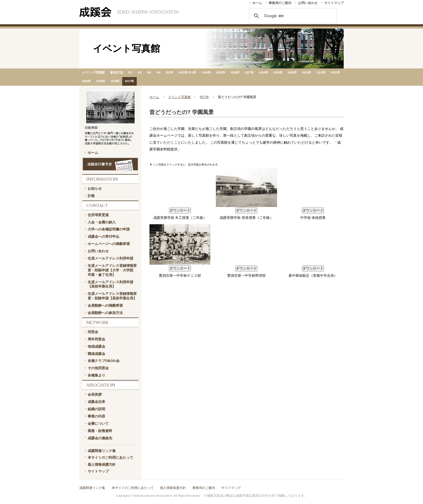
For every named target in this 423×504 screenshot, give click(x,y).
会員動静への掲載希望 (105, 305)
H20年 (86, 81)
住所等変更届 (98, 215)
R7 (130, 73)
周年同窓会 (96, 339)
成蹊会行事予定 (110, 164)
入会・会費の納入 (102, 222)
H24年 (292, 73)
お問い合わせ (308, 3)
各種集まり (96, 375)
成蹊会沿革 (96, 402)
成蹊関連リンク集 (102, 451)
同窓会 (93, 332)
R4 (158, 73)
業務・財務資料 (100, 431)
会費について (98, 424)
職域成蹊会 (96, 354)
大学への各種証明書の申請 (109, 229)
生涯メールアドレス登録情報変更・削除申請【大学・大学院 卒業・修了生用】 (112, 270)
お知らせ (95, 189)
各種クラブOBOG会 (104, 361)
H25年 (278, 73)
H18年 (115, 81)
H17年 (129, 81)
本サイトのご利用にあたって (110, 458)
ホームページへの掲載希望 (109, 244)
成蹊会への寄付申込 (103, 237)
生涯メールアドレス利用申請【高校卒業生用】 (110, 284)
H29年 (221, 73)
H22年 (321, 73)
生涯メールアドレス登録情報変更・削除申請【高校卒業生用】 (112, 296)
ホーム (257, 3)
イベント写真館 (93, 73)
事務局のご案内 (280, 3)
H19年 (101, 81)
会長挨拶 (95, 394)
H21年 (335, 73)
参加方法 (117, 73)
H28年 (235, 73)
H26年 (264, 73)
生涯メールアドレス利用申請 (110, 258)
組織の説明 (96, 409)
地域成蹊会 (96, 346)
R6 (140, 73)
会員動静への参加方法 (105, 313)
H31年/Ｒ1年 (188, 73)
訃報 (91, 196)
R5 (149, 73)
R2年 (170, 73)
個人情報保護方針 (102, 465)
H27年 (249, 73)
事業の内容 (96, 416)
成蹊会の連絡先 (100, 438)
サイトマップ (334, 3)
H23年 (307, 73)
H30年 (206, 73)
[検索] (292, 16)
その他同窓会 (98, 368)
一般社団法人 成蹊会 (129, 12)
